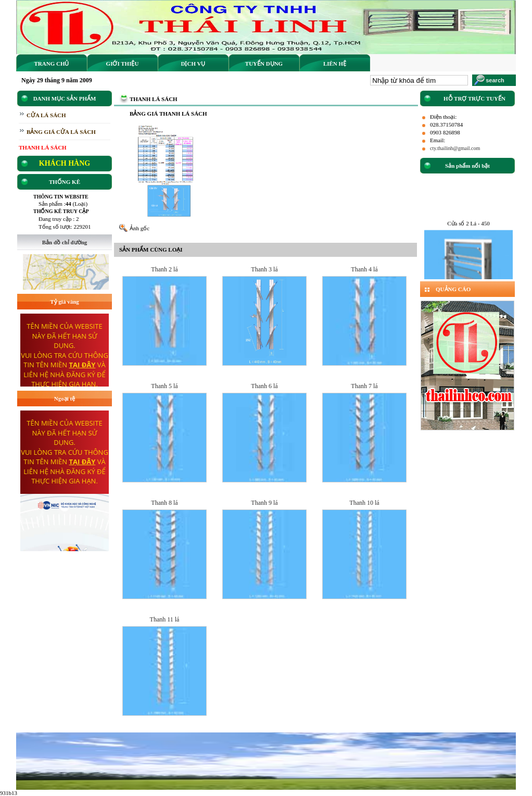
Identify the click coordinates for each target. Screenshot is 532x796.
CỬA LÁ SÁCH (46, 115)
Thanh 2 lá (164, 269)
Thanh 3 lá (264, 269)
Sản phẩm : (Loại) (63, 204)
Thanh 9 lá (264, 503)
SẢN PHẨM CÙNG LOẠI (151, 250)
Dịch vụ (193, 64)
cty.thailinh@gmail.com (455, 148)
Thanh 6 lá (264, 386)
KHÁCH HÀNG (65, 163)
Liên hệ (335, 64)
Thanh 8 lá (164, 503)
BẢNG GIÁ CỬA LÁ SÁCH (61, 132)
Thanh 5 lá (164, 386)
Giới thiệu (123, 64)
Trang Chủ (52, 64)
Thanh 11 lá (165, 619)
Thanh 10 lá (364, 503)
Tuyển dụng (264, 64)
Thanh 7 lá (364, 386)
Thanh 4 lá (364, 269)
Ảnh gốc (140, 228)
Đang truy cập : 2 (59, 219)
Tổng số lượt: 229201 (65, 227)
